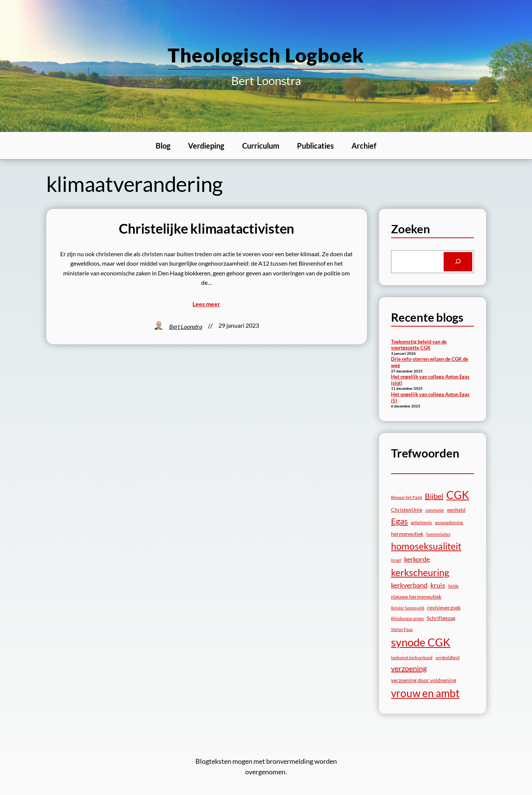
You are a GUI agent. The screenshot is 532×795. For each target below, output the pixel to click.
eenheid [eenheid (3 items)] (456, 510)
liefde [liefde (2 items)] (453, 586)
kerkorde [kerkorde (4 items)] (417, 559)
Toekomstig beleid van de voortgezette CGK (419, 345)
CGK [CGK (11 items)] (458, 495)
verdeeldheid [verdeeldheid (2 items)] (447, 657)
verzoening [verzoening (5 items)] (409, 668)
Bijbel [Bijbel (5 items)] (434, 496)
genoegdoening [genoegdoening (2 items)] (449, 522)
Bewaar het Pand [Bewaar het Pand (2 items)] (406, 497)
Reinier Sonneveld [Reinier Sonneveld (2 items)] (408, 608)
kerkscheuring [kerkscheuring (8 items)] (420, 572)
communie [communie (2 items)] (435, 510)
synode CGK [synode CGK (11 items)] (421, 642)
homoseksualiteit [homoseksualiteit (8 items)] (426, 546)
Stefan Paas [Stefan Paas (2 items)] (402, 629)
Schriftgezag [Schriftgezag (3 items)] (441, 618)
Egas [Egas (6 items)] (399, 521)
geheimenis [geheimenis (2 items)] (421, 522)
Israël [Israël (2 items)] (396, 560)
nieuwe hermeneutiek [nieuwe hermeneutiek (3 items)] (416, 597)
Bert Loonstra (186, 326)
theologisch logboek (266, 55)
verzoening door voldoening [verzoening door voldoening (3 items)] (424, 680)
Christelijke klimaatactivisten (206, 229)
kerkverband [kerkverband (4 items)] (409, 585)
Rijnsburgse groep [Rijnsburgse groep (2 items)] (407, 618)
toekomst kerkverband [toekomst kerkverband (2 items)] (412, 657)
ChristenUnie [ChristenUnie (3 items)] (407, 510)
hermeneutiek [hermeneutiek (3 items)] (407, 534)
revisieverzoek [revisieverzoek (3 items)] (444, 607)
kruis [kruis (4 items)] (438, 585)
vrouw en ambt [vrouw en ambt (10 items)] (425, 693)
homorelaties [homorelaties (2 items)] (438, 534)
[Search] (458, 262)
